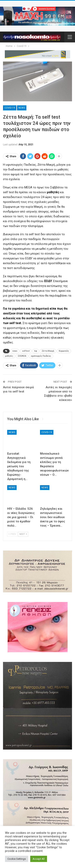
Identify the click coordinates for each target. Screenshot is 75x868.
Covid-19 (10, 108)
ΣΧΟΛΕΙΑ (22, 356)
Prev (12, 534)
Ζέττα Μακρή (48, 351)
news (15, 351)
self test (26, 351)
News (22, 108)
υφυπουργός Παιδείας (41, 356)
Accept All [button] (39, 859)
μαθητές (9, 356)
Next (23, 534)
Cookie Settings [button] (17, 859)
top (36, 351)
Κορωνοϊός (64, 351)
